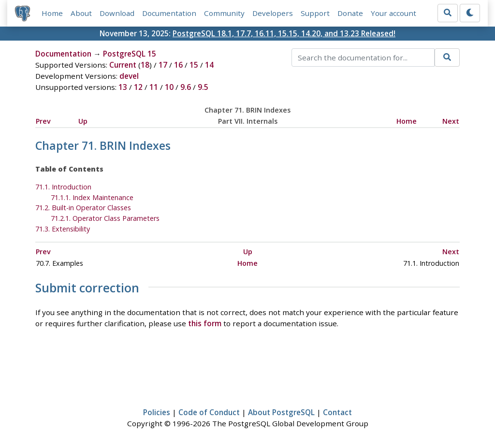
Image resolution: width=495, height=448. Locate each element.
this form (205, 323)
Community (224, 13)
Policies (157, 412)
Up (83, 121)
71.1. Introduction (63, 187)
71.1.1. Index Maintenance (92, 197)
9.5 (203, 87)
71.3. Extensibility (63, 229)
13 (123, 87)
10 (169, 87)
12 (138, 87)
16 (178, 65)
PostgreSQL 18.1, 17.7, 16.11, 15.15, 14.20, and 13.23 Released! (284, 33)
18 (145, 65)
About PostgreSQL (281, 412)
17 (163, 65)
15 (194, 65)
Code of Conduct (209, 412)
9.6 (186, 87)
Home (52, 13)
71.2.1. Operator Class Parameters (105, 218)
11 (154, 87)
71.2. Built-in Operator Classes (83, 208)
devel (129, 76)
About (81, 13)
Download (117, 13)
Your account (393, 13)
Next (451, 121)
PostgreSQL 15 (130, 54)
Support (315, 13)
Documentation (169, 13)
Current (123, 65)
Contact (337, 412)
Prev (43, 121)
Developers (273, 13)
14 (209, 65)
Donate (350, 13)
